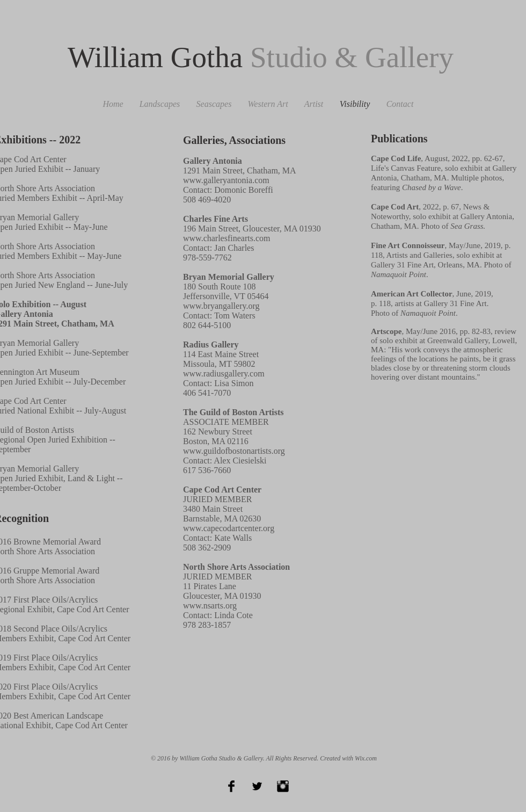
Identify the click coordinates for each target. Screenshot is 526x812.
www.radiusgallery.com (224, 374)
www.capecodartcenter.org (229, 528)
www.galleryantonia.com (226, 180)
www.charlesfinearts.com (227, 238)
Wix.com (366, 758)
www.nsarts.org (210, 606)
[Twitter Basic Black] (257, 786)
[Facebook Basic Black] (231, 786)
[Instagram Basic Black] (283, 786)
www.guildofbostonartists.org (234, 451)
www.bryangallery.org (221, 306)
